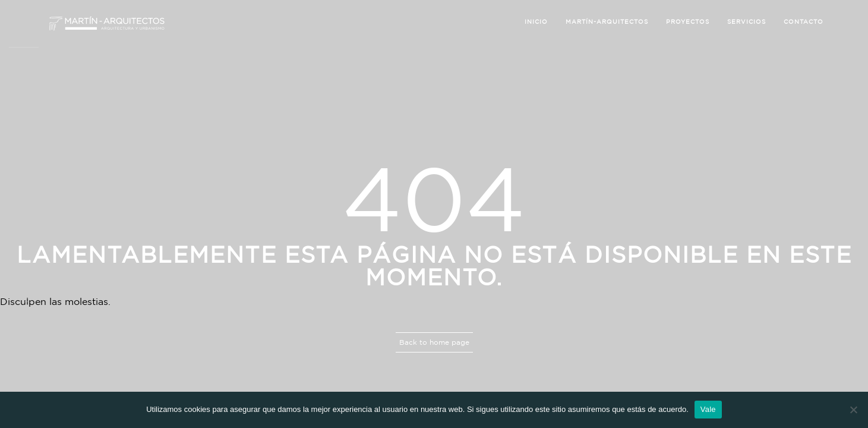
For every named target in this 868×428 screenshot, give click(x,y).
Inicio (536, 22)
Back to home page (434, 342)
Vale (708, 409)
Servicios (747, 22)
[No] (853, 410)
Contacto (804, 22)
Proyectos (688, 22)
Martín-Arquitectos (607, 22)
